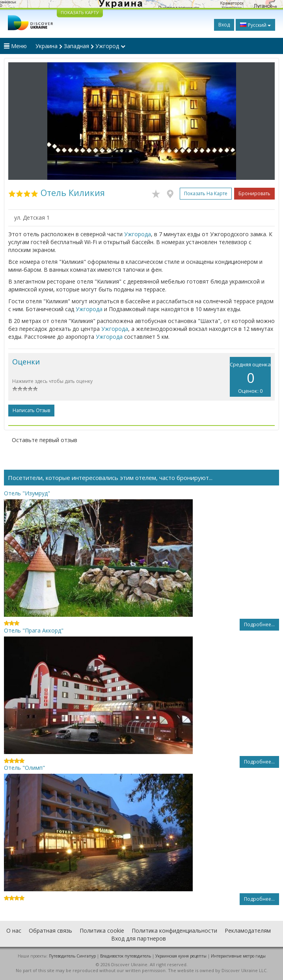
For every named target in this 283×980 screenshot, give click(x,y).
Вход (224, 25)
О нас (14, 931)
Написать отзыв (31, 410)
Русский (255, 25)
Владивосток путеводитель (126, 956)
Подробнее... (259, 624)
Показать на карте (206, 193)
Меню (15, 46)
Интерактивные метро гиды (238, 956)
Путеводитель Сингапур (72, 956)
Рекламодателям (248, 931)
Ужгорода (138, 234)
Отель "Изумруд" (27, 493)
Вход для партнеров (139, 938)
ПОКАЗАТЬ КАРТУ (80, 12)
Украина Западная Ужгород (80, 46)
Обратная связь (50, 931)
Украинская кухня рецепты (181, 956)
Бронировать (254, 193)
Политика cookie (102, 931)
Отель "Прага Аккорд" (34, 630)
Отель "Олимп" (24, 768)
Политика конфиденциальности (174, 931)
